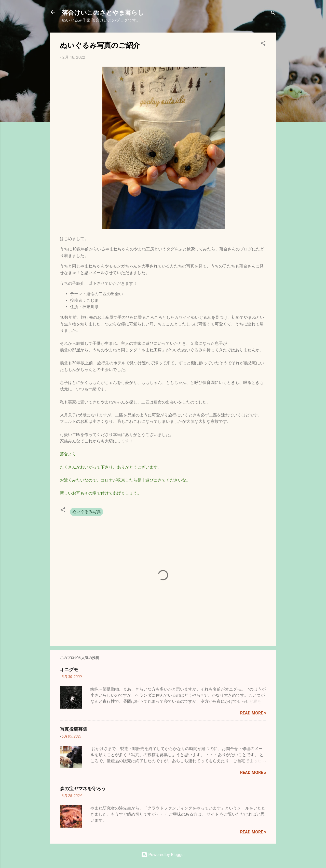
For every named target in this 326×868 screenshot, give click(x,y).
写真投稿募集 (74, 729)
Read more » (253, 713)
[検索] (273, 14)
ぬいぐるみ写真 (87, 512)
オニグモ (69, 669)
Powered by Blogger (163, 855)
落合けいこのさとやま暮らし (103, 12)
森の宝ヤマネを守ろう (83, 788)
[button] (263, 44)
